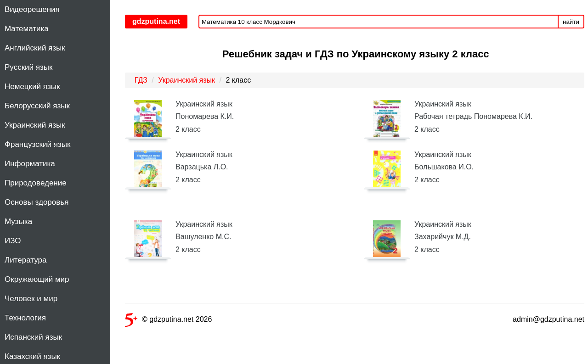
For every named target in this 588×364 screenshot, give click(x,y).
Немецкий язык (32, 87)
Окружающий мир (37, 279)
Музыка (18, 221)
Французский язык (37, 144)
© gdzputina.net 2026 (168, 321)
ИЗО (13, 241)
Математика (27, 29)
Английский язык (35, 48)
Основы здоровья (37, 202)
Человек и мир (31, 299)
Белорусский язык (37, 106)
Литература (25, 260)
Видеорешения (32, 9)
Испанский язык (33, 337)
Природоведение (36, 183)
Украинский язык (35, 125)
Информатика (30, 164)
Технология (25, 318)
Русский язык (28, 67)
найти (571, 22)
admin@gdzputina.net (548, 319)
